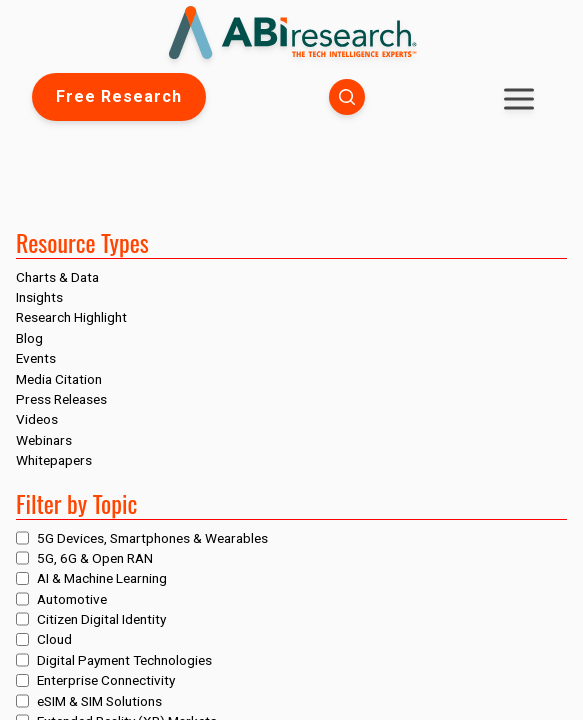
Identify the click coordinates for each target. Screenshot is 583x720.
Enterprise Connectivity (106, 680)
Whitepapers (54, 460)
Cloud (54, 639)
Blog (29, 338)
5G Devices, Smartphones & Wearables (152, 538)
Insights (39, 297)
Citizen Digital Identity (101, 619)
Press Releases (61, 399)
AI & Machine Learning (102, 578)
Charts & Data (57, 277)
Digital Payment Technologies (124, 660)
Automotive (72, 599)
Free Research (119, 96)
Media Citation (59, 379)
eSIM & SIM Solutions (99, 701)
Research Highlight (71, 317)
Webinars (44, 440)
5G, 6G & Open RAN (95, 558)
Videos (37, 419)
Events (36, 358)
